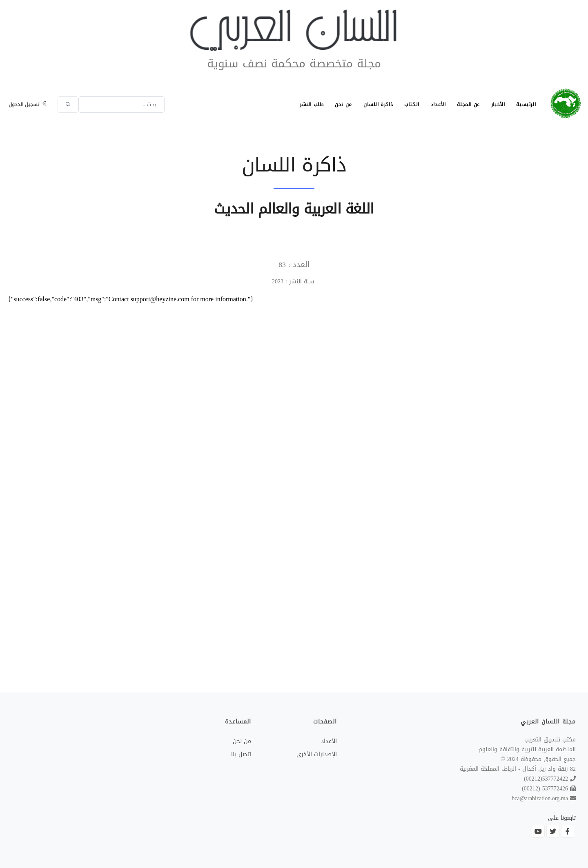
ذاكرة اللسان (378, 105)
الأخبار (498, 105)
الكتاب (412, 105)
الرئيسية (526, 105)
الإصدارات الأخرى (317, 754)
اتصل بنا (241, 754)
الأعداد (438, 105)
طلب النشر (312, 105)
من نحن (343, 105)
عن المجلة (468, 105)
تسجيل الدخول (28, 105)
